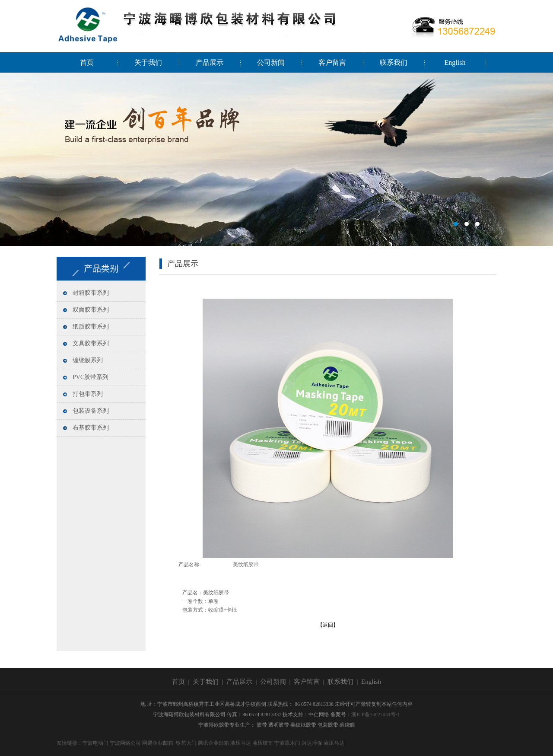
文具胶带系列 (91, 343)
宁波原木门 (287, 743)
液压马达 (241, 743)
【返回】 (328, 625)
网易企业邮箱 (158, 743)
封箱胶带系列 (91, 293)
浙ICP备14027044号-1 (376, 715)
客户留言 (332, 62)
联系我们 (394, 62)
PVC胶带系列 (91, 377)
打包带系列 (88, 394)
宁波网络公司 (125, 743)
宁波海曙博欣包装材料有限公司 (276, 159)
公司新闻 (271, 62)
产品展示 (210, 62)
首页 (87, 62)
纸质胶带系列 (91, 327)
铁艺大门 (186, 743)
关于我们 (148, 62)
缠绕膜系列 (88, 360)
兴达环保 (312, 743)
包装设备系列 (91, 411)
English (455, 62)
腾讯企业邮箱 (213, 743)
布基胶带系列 (91, 428)
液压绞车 (263, 743)
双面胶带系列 (91, 310)
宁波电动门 (95, 743)
